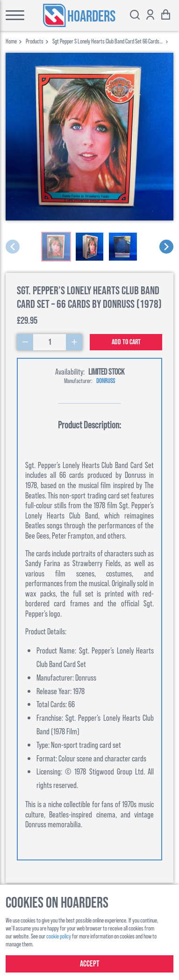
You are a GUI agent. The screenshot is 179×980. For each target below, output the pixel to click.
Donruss (106, 380)
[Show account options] (150, 16)
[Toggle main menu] (12, 15)
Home (11, 41)
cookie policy (59, 936)
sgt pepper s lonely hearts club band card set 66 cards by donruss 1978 (106, 41)
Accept (90, 964)
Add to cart (126, 342)
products (35, 41)
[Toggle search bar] (135, 16)
